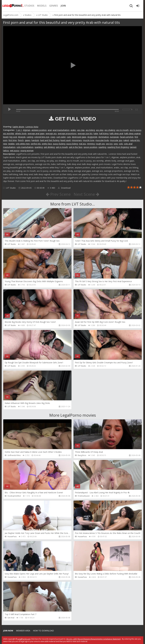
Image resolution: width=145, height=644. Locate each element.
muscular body (102, 140)
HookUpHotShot (14, 496)
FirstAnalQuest (84, 496)
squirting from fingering (118, 147)
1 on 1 (19, 130)
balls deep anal (116, 133)
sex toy (109, 144)
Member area (23, 631)
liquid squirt (66, 140)
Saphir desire (18, 127)
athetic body (21, 133)
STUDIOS (29, 6)
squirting (102, 147)
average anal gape (36, 133)
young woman (27, 150)
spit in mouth (62, 147)
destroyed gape (79, 137)
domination (104, 137)
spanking (39, 147)
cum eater (61, 137)
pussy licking (72, 144)
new (5, 144)
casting (30, 137)
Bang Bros (82, 455)
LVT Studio (11, 188)
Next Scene (86, 194)
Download (64, 188)
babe (96, 133)
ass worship (9, 133)
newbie (11, 144)
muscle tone (89, 140)
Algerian (27, 130)
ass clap (81, 130)
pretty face (47, 144)
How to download (43, 631)
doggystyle (92, 137)
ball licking (104, 133)
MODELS (42, 6)
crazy (53, 137)
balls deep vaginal (132, 133)
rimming (91, 144)
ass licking (90, 130)
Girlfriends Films (14, 455)
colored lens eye (42, 137)
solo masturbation (25, 147)
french (21, 140)
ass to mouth (122, 130)
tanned (133, 147)
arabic (73, 130)
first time (13, 140)
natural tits (135, 140)
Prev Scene (58, 194)
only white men (23, 144)
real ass (82, 144)
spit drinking (49, 147)
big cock (13, 137)
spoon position (90, 147)
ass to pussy (135, 130)
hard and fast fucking (50, 140)
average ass (51, 133)
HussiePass (12, 537)
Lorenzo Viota (32, 127)
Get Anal (11, 618)
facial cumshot (127, 137)
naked (126, 140)
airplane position (39, 130)
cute (69, 137)
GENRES (54, 6)
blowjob (22, 137)
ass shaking (110, 130)
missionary (77, 140)
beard (6, 137)
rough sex (100, 144)
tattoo (6, 150)
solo (121, 144)
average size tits (85, 133)
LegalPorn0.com (24, 639)
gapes (28, 140)
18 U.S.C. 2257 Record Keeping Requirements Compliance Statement (93, 639)
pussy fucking (59, 144)
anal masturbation (61, 130)
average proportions (67, 133)
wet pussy (15, 150)
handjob (35, 140)
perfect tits (36, 144)
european (114, 137)
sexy (116, 144)
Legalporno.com (13, 6)
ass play (100, 130)
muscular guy (116, 140)
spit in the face (76, 147)
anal (50, 130)
